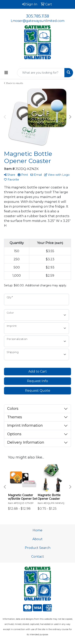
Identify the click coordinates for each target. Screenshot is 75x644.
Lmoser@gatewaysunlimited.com (38, 21)
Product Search (38, 548)
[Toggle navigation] (6, 73)
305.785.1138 (37, 16)
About (37, 539)
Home (37, 530)
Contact (38, 557)
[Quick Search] (41, 73)
